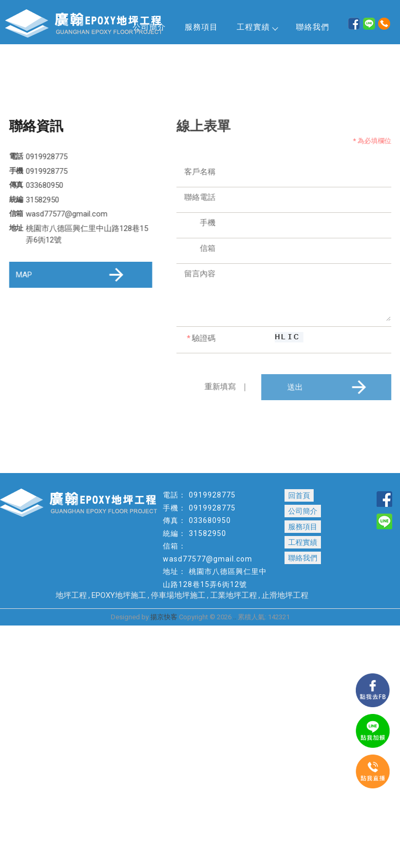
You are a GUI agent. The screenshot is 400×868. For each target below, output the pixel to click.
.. (235, 617)
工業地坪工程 (234, 595)
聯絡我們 (313, 27)
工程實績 (257, 27)
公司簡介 (303, 511)
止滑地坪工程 (285, 595)
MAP (72, 275)
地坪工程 (71, 595)
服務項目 (201, 27)
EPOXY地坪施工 (119, 595)
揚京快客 (164, 617)
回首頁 (299, 495)
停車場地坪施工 (178, 595)
